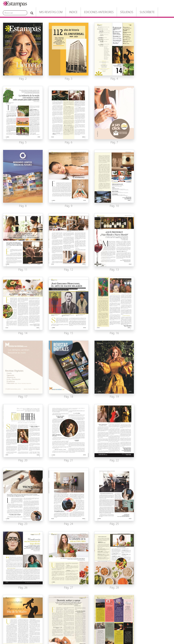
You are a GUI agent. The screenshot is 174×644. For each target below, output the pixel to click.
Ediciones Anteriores (88, 12)
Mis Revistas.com (40, 12)
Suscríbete (136, 12)
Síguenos (116, 12)
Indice (62, 12)
